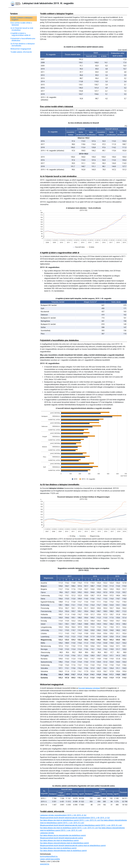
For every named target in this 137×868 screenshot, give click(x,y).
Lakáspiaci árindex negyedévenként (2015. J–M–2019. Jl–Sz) (63, 815)
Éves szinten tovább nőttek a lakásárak (22, 24)
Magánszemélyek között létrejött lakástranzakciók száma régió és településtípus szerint (73, 846)
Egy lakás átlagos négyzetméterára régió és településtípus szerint (64, 843)
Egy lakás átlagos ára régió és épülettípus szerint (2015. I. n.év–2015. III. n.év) (69, 828)
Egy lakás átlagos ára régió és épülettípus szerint (58, 848)
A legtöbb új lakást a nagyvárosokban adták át (21, 34)
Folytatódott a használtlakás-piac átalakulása (23, 40)
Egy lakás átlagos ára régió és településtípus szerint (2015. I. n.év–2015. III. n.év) (70, 820)
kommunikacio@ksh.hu (49, 856)
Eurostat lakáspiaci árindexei (89, 688)
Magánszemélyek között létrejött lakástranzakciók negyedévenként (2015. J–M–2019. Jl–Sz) (75, 818)
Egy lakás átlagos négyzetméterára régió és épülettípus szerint (63, 851)
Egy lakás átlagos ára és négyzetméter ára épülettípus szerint (63, 835)
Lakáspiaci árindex (47, 833)
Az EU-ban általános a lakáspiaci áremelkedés (23, 45)
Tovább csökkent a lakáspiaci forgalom (22, 19)
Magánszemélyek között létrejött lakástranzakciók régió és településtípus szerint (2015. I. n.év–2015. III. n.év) (81, 825)
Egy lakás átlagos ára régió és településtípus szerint (59, 840)
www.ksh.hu (45, 864)
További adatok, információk (22, 52)
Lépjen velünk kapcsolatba (50, 859)
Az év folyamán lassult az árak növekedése (22, 29)
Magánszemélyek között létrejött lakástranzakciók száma (61, 838)
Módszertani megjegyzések (21, 49)
